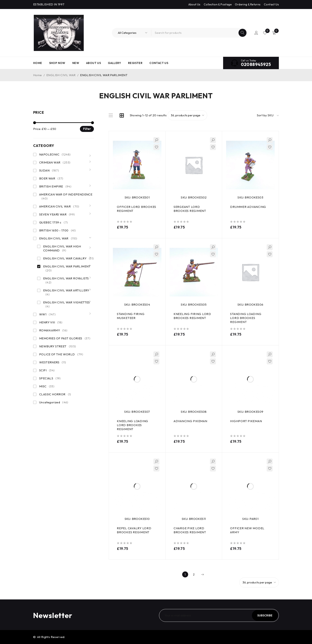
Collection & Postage (218, 4)
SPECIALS (50, 378)
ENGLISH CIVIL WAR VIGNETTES (67, 304)
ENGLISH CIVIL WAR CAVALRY (69, 258)
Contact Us (271, 4)
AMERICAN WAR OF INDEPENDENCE (66, 196)
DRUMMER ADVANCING (248, 207)
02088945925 (256, 64)
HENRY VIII (51, 322)
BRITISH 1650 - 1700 (57, 230)
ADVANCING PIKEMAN (190, 421)
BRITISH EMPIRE (55, 186)
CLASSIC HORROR (55, 394)
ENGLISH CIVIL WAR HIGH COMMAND (62, 248)
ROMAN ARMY (53, 330)
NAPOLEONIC (55, 155)
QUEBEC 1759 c (53, 222)
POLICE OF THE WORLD (61, 354)
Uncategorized (54, 402)
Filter (87, 129)
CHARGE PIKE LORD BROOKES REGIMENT (190, 530)
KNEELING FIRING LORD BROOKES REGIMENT (192, 316)
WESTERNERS (53, 362)
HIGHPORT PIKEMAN (246, 421)
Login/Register (256, 33)
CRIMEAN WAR (55, 162)
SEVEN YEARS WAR (57, 214)
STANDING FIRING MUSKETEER (131, 316)
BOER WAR (51, 178)
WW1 (47, 314)
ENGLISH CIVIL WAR (61, 75)
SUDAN (49, 170)
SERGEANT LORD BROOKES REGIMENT (190, 209)
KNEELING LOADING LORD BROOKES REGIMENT (133, 425)
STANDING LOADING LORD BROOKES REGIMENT (246, 318)
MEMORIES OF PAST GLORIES (65, 338)
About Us (194, 4)
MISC (47, 386)
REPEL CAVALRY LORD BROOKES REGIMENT (134, 530)
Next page (202, 574)
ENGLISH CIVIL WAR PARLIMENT (67, 268)
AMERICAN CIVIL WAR (59, 206)
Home (38, 75)
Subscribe (265, 615)
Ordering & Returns (248, 4)
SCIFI (47, 370)
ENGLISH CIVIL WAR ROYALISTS (66, 280)
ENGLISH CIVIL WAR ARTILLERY (66, 292)
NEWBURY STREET (58, 346)
